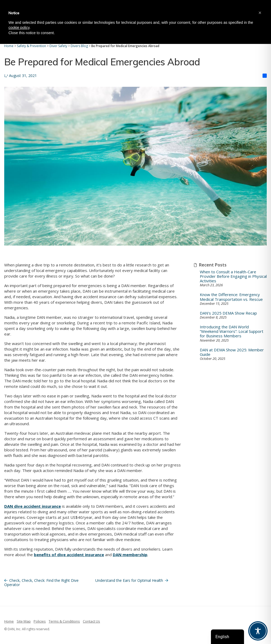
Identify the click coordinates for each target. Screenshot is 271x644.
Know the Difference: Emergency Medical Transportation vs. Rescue (231, 297)
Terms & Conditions (64, 621)
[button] (260, 13)
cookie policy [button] (19, 28)
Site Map (24, 621)
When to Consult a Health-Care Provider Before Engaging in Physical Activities (233, 276)
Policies (40, 621)
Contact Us (91, 621)
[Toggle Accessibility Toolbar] (258, 631)
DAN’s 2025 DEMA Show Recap (228, 313)
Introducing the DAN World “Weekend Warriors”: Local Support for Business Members (232, 332)
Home (9, 621)
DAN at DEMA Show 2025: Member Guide (232, 352)
